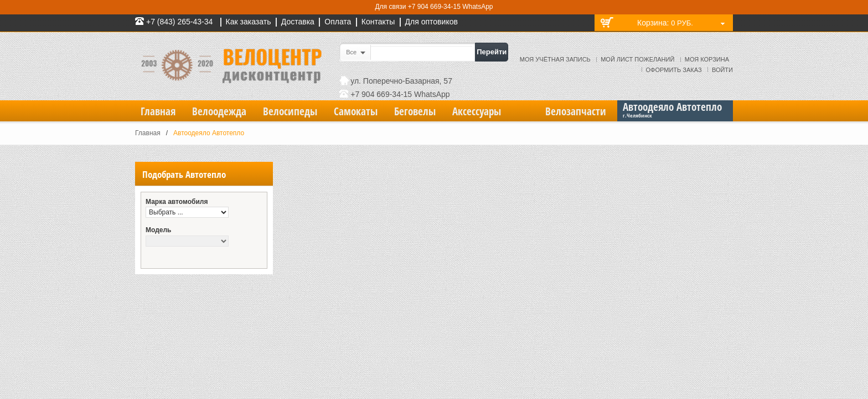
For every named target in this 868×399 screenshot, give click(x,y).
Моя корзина (707, 59)
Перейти (492, 52)
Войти (722, 70)
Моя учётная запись (555, 59)
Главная (148, 133)
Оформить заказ (674, 70)
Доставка (298, 22)
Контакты (378, 22)
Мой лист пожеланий (637, 59)
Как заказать (249, 22)
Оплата (338, 22)
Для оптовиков (432, 22)
